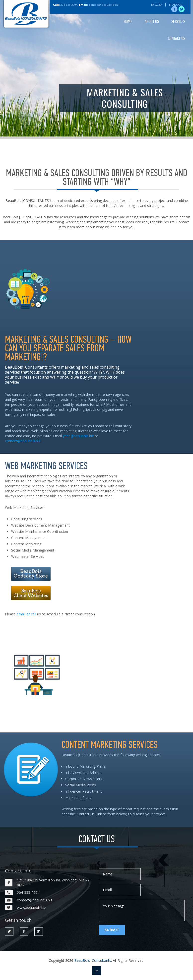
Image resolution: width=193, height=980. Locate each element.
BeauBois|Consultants (93, 960)
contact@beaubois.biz (104, 5)
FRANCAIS (175, 5)
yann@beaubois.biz (78, 436)
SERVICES (178, 22)
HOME (128, 22)
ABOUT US (152, 22)
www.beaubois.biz (31, 908)
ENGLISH (157, 5)
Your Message (142, 910)
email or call (26, 614)
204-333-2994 (69, 5)
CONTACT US (176, 39)
